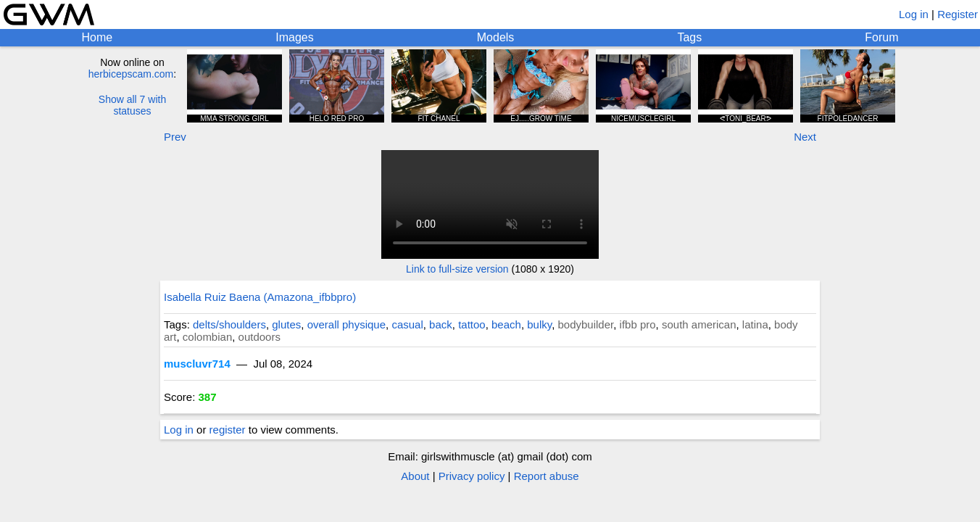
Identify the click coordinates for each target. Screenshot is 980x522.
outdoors (259, 337)
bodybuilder (585, 324)
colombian (207, 337)
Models (496, 37)
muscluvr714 (197, 364)
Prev (175, 137)
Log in (914, 14)
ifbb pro (638, 324)
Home (97, 37)
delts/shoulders (229, 324)
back (441, 324)
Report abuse (547, 476)
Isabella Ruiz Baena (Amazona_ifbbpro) (260, 297)
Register (958, 14)
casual (407, 324)
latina (755, 324)
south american (699, 324)
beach (506, 324)
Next (805, 137)
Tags (689, 37)
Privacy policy (472, 476)
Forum (881, 37)
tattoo (472, 324)
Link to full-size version (457, 269)
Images (294, 37)
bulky (539, 324)
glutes (286, 324)
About (415, 476)
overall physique (346, 324)
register (228, 430)
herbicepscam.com (131, 74)
